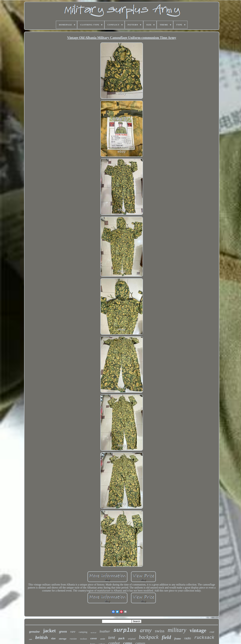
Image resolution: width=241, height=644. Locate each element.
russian (73, 639)
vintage (198, 630)
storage (63, 639)
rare (73, 632)
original (132, 639)
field (166, 637)
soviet (103, 639)
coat (212, 632)
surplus (125, 630)
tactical (93, 632)
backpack (149, 637)
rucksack (204, 638)
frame (178, 639)
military (177, 630)
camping (83, 632)
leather (105, 631)
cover (94, 638)
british (42, 637)
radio (188, 638)
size (53, 638)
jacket (49, 631)
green (63, 631)
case (30, 639)
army (146, 630)
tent (112, 637)
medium (83, 639)
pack (122, 638)
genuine (34, 632)
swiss (160, 631)
